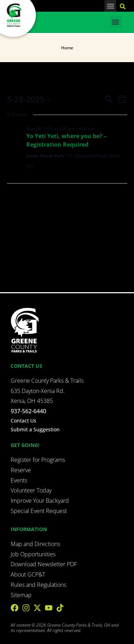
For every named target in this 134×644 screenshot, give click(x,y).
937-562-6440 (28, 411)
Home (67, 48)
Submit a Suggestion (35, 429)
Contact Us (23, 421)
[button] (110, 6)
